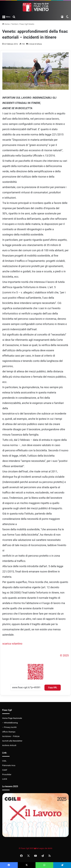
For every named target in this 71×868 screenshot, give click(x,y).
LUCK (5, 779)
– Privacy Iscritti (9, 727)
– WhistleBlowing (10, 723)
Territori (15, 24)
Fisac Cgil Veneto (27, 24)
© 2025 (64, 655)
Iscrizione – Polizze (11, 736)
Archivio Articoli (9, 745)
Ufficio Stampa (9, 732)
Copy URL (53, 688)
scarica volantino (12, 644)
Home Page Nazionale (12, 718)
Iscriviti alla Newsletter (12, 741)
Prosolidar (7, 774)
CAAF (5, 770)
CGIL (4, 761)
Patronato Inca (9, 765)
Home (6, 24)
